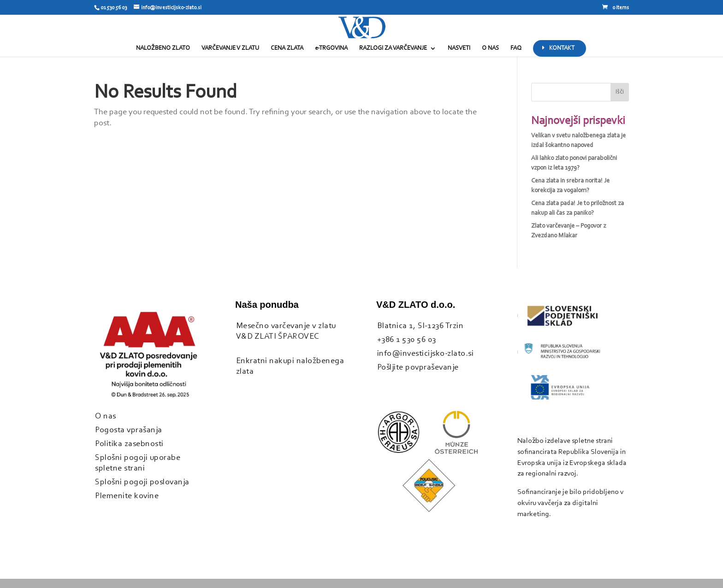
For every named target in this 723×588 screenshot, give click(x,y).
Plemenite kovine (127, 496)
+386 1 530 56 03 (407, 340)
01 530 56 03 (114, 8)
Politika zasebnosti (129, 444)
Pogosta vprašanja (129, 430)
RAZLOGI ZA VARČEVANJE (393, 48)
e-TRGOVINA (331, 48)
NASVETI (459, 48)
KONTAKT (562, 48)
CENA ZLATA (287, 48)
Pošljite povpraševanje (418, 367)
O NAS (490, 48)
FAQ (516, 48)
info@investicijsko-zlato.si (426, 354)
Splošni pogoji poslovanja (142, 482)
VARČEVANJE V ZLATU (230, 48)
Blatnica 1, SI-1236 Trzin (421, 326)
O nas (106, 416)
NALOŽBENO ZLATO (163, 48)
